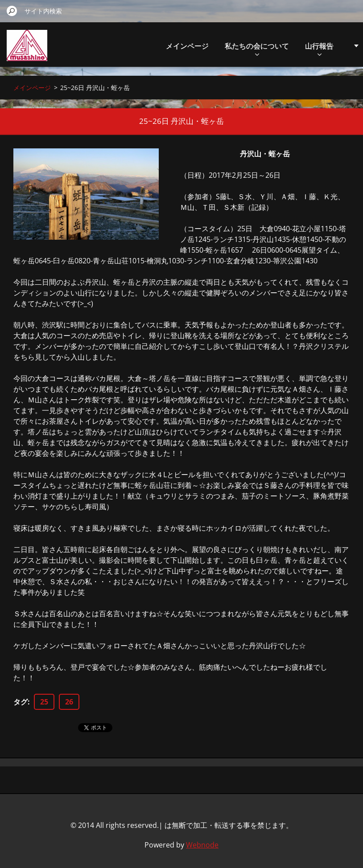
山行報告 (319, 48)
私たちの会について (257, 48)
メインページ (187, 46)
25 (44, 702)
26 (69, 702)
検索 (12, 11)
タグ (21, 702)
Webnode (202, 845)
